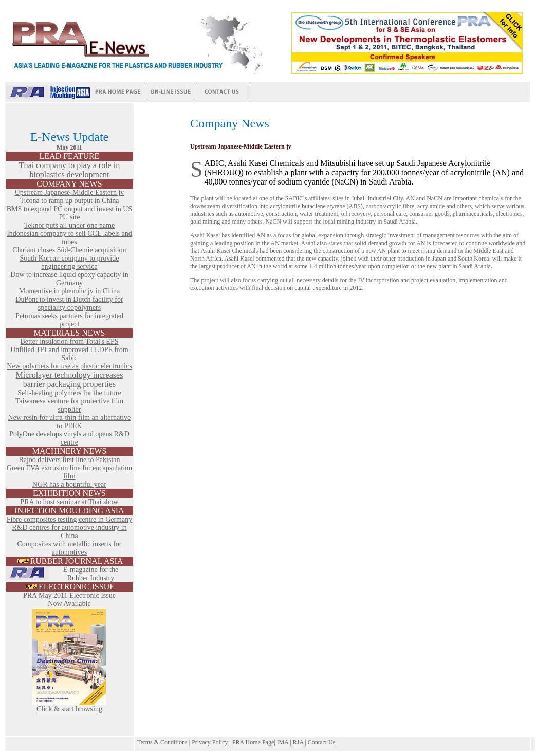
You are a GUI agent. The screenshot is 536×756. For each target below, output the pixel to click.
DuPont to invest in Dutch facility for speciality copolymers (69, 303)
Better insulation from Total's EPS (69, 342)
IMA (282, 742)
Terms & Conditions (162, 742)
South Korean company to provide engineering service (70, 262)
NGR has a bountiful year (69, 484)
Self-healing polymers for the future (69, 393)
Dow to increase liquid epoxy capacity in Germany (69, 279)
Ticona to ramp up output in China (69, 201)
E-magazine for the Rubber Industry (91, 574)
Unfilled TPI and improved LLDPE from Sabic (69, 354)
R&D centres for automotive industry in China (69, 532)
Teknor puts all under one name (70, 225)
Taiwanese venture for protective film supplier (70, 405)
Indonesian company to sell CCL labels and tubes (69, 238)
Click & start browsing (69, 706)
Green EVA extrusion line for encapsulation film (69, 472)
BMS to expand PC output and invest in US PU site (69, 213)
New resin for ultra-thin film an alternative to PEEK (70, 422)
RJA (298, 742)
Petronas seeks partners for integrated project (69, 320)
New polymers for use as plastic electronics (69, 366)
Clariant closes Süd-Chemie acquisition (69, 250)
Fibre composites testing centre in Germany (70, 519)
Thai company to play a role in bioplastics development (69, 170)
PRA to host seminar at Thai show (69, 502)
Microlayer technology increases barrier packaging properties (70, 380)
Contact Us (322, 742)
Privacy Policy (210, 742)
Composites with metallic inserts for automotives (69, 548)
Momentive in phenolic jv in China (69, 291)
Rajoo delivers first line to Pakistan (69, 460)
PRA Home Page (253, 742)
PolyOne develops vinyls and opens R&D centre (69, 438)
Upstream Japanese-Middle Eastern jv (70, 192)
